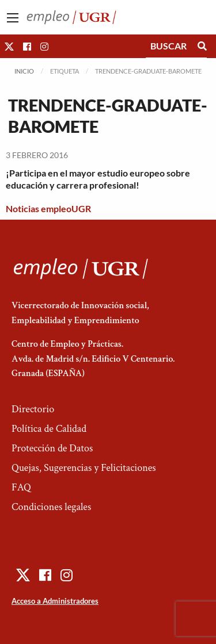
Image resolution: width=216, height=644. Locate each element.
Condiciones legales (51, 507)
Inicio (24, 71)
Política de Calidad (49, 429)
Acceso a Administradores (55, 601)
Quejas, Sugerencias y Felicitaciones (84, 468)
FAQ (21, 487)
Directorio (33, 409)
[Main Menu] (13, 18)
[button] (9, 46)
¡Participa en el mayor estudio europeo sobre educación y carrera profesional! (98, 179)
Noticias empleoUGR (48, 208)
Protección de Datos (52, 448)
